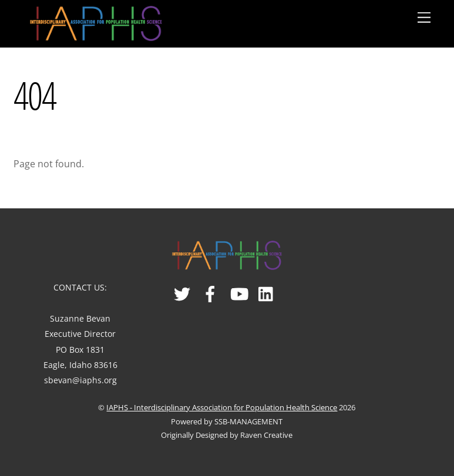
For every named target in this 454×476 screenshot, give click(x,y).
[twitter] (183, 290)
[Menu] (424, 18)
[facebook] (211, 290)
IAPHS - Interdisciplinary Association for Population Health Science (222, 407)
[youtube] (239, 290)
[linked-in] (268, 290)
